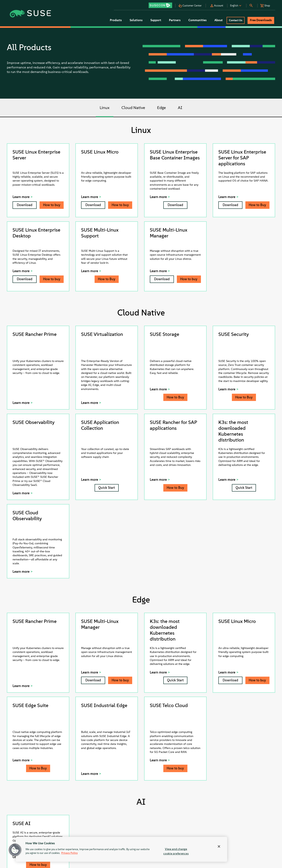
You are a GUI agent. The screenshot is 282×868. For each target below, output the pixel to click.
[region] (121, 849)
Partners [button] (175, 20)
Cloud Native (133, 108)
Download (25, 205)
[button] (161, 4)
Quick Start (107, 488)
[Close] (219, 846)
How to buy (52, 205)
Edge (161, 108)
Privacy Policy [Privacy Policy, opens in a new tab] (70, 853)
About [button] (219, 20)
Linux (105, 108)
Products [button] (116, 20)
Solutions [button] (136, 20)
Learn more (21, 197)
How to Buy (257, 205)
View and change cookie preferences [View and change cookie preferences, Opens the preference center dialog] (176, 851)
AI (180, 108)
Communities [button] (197, 20)
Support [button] (156, 20)
